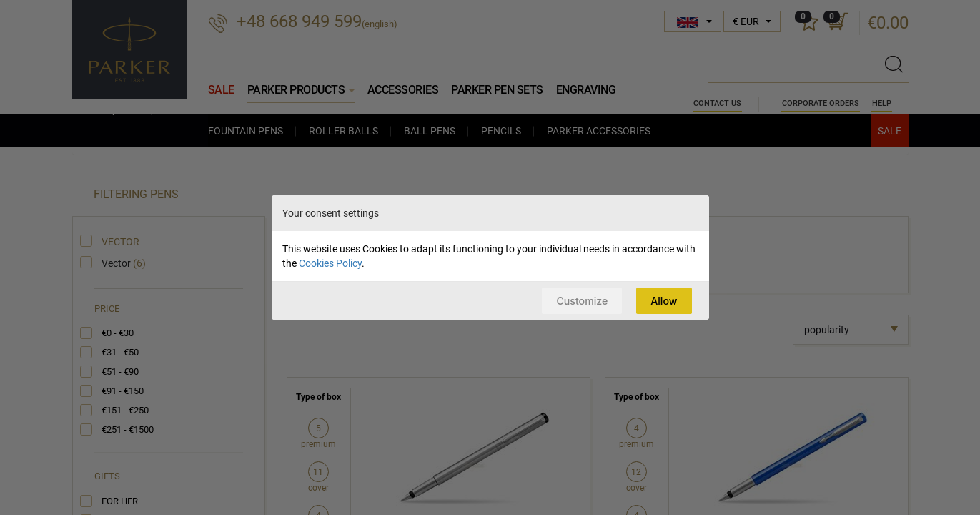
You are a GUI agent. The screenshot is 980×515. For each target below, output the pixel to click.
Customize (579, 300)
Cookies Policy (330, 263)
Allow (663, 300)
